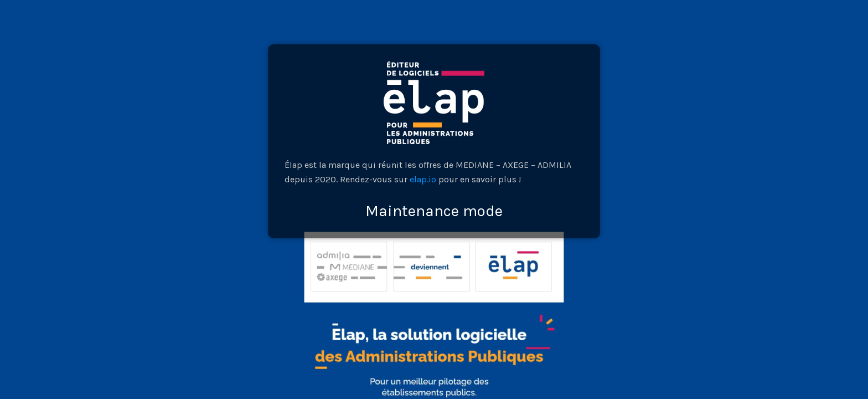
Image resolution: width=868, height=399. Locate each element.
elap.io (423, 179)
